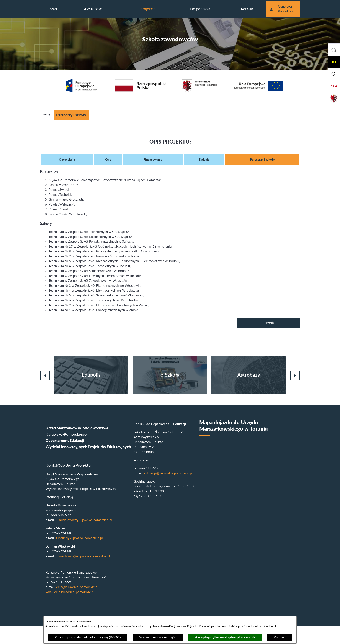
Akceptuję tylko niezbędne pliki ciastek (225, 637)
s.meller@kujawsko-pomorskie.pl (79, 538)
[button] (334, 62)
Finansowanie (153, 160)
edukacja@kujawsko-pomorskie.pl (168, 473)
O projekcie (67, 160)
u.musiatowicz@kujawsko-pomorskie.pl (84, 520)
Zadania (204, 160)
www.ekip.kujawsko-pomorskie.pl (70, 592)
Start (46, 115)
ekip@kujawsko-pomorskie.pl (77, 587)
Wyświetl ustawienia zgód (158, 637)
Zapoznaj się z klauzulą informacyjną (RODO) (88, 637)
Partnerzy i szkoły (262, 160)
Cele (108, 160)
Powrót (269, 323)
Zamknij (280, 637)
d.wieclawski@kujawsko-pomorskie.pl (83, 556)
